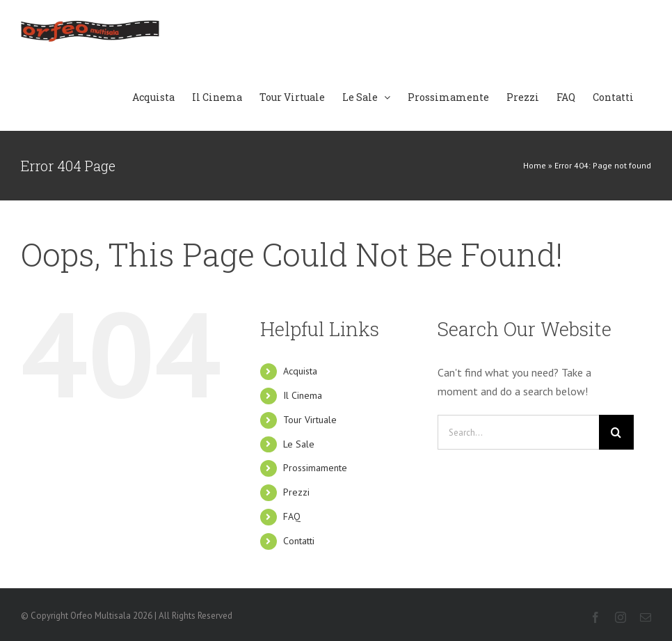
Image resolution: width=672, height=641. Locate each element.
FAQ (292, 516)
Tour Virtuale (310, 420)
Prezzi (296, 492)
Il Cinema (303, 395)
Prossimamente (315, 468)
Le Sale (299, 444)
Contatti (299, 541)
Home (535, 165)
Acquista (300, 371)
